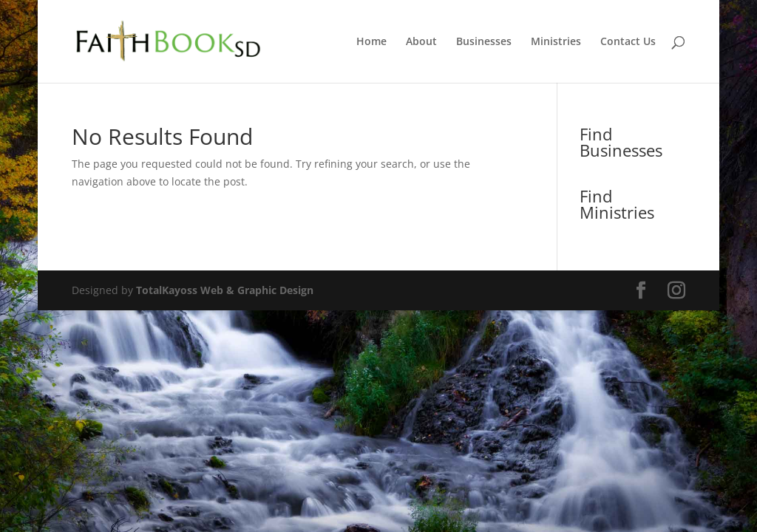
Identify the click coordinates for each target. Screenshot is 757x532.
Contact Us (628, 42)
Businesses (484, 42)
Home (371, 42)
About (421, 42)
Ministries (556, 42)
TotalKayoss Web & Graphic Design (225, 290)
